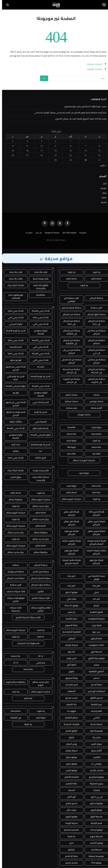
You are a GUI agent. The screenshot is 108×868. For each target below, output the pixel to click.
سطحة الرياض (94, 298)
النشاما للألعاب (69, 777)
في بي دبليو (94, 797)
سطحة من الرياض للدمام (94, 342)
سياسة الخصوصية (50, 233)
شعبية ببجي (39, 422)
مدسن (94, 678)
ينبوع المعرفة (94, 784)
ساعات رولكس (94, 401)
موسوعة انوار (94, 731)
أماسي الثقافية (94, 671)
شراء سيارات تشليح (39, 598)
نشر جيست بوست (39, 470)
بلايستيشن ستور (39, 428)
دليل (69, 843)
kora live (94, 492)
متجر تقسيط (14, 347)
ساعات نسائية (69, 401)
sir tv (14, 663)
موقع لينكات (94, 830)
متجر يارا (94, 737)
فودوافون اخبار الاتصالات (14, 296)
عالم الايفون (94, 638)
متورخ (69, 671)
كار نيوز (69, 652)
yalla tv (39, 637)
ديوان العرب (94, 744)
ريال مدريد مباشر (39, 506)
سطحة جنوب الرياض (39, 585)
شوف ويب (94, 625)
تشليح (39, 591)
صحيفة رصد (94, 850)
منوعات (101, 188)
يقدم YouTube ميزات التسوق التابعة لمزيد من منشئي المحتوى (79, 119)
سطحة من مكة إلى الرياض (94, 332)
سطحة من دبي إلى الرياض (69, 351)
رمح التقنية (94, 704)
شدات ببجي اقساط (39, 311)
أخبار (103, 184)
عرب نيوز (94, 632)
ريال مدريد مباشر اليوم (39, 684)
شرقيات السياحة (69, 724)
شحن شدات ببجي (39, 402)
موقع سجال (69, 757)
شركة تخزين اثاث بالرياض (94, 513)
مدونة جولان (69, 751)
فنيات (102, 193)
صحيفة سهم (94, 836)
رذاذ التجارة (69, 704)
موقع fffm (94, 863)
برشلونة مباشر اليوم (14, 682)
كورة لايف (94, 427)
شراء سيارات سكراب (14, 591)
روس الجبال (69, 744)
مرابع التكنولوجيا (94, 619)
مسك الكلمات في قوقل (94, 578)
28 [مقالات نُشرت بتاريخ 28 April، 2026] (84, 160)
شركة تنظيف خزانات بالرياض (69, 542)
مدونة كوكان (69, 645)
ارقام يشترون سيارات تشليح (39, 609)
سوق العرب (14, 477)
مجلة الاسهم (69, 625)
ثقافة (102, 198)
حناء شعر (14, 444)
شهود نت (69, 711)
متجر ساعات (69, 408)
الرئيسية (81, 233)
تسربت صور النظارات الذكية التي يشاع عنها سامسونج (83, 106)
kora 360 (69, 454)
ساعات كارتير (69, 395)
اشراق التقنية (94, 612)
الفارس (94, 757)
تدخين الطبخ (69, 803)
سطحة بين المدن (39, 572)
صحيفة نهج (94, 652)
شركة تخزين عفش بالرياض (94, 523)
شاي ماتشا (39, 458)
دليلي (94, 592)
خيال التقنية (69, 619)
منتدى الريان (69, 863)
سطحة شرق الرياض (94, 314)
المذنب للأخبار (94, 770)
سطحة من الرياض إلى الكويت (94, 380)
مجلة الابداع (94, 685)
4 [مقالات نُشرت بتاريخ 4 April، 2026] (25, 141)
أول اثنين (69, 797)
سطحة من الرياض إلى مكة (69, 322)
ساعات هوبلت (82, 415)
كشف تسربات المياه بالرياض (94, 552)
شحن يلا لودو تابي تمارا (14, 378)
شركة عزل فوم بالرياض (69, 533)
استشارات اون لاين (94, 691)
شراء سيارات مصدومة (14, 609)
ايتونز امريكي (14, 324)
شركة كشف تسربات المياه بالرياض (94, 542)
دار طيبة (69, 836)
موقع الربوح (94, 810)
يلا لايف (39, 630)
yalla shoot (94, 279)
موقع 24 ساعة (69, 605)
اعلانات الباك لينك (14, 285)
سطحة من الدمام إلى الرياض (69, 361)
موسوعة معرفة (94, 856)
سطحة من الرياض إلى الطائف (69, 332)
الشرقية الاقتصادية (69, 632)
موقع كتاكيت (94, 843)
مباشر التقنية (69, 718)
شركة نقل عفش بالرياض (69, 513)
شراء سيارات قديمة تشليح (26, 617)
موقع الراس (69, 770)
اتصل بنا (27, 233)
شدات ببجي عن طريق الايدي (14, 368)
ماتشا (14, 451)
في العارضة (14, 718)
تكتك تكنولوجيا (94, 645)
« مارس (101, 165)
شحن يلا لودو (39, 412)
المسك (69, 790)
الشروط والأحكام (67, 233)
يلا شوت (94, 272)
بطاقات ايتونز (14, 422)
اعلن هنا (69, 576)
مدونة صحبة (94, 724)
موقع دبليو (69, 764)
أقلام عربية (94, 751)
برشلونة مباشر (14, 499)
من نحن (37, 233)
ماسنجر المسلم (69, 830)
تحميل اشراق (94, 698)
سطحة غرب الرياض (69, 314)
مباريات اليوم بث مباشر (82, 460)
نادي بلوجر (69, 658)
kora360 (69, 427)
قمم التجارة (94, 823)
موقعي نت (94, 764)
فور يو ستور (14, 360)
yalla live (26, 698)
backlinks (39, 295)
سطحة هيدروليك (14, 572)
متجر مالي (69, 599)
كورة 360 (69, 447)
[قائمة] (102, 5)
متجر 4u (39, 367)
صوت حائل (69, 810)
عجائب (94, 665)
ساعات (94, 395)
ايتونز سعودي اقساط (39, 332)
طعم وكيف (94, 711)
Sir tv (39, 656)
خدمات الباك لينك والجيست (39, 479)
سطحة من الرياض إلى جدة (94, 322)
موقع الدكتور (94, 803)
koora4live (94, 434)
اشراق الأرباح (69, 731)
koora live (69, 434)
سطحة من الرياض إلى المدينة (94, 371)
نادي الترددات (69, 685)
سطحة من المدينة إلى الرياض (69, 371)
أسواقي (69, 638)
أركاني (94, 718)
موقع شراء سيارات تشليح (14, 600)
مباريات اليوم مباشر (69, 499)
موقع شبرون (69, 817)
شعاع (69, 737)
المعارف (69, 691)
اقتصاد (102, 202)
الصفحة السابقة (93, 64)
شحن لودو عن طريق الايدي (14, 413)
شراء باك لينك (39, 272)
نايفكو (69, 850)
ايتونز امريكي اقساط (14, 386)
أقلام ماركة (94, 408)
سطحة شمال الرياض (69, 308)
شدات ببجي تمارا (14, 311)
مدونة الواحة (69, 823)
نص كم (94, 599)
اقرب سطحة (94, 308)
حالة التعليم (69, 784)
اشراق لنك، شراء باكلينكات (39, 287)
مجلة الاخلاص (69, 856)
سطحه (14, 565)
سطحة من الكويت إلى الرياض (69, 380)
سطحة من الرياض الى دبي (94, 351)
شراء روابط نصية (39, 279)
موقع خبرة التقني (94, 658)
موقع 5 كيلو (69, 592)
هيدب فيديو (69, 698)
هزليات (94, 790)
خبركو (94, 605)
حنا (39, 451)
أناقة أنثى (69, 665)
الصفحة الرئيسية (93, 69)
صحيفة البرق (94, 817)
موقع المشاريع (94, 777)
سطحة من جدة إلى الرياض (94, 361)
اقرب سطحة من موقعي (69, 300)
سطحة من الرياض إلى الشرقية (69, 342)
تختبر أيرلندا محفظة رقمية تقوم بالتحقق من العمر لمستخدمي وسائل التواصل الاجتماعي (68, 113)
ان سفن (69, 612)
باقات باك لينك (14, 279)
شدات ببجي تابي (14, 317)
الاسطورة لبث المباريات (26, 643)
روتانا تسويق (69, 678)
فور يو (14, 393)
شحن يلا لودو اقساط (14, 331)
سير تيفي (39, 663)
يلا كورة (26, 724)
